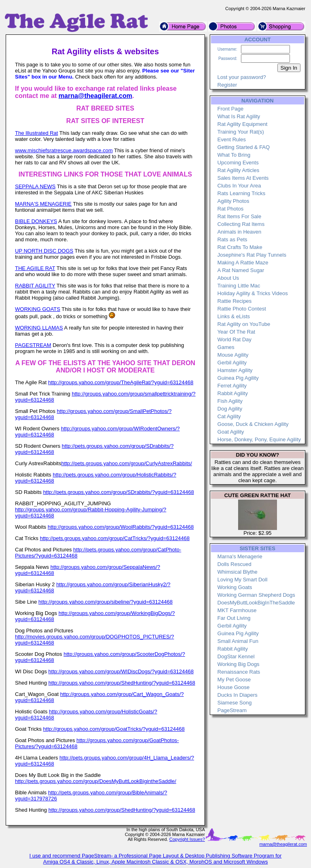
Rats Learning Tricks (242, 193)
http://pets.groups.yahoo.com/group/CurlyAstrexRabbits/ (127, 463)
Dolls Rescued (234, 564)
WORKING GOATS (38, 309)
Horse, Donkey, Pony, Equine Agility (259, 439)
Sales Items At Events (243, 178)
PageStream (232, 710)
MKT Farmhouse (237, 610)
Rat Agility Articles (238, 170)
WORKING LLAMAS (39, 328)
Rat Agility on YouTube (244, 324)
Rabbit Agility (233, 393)
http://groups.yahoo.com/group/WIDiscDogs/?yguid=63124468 (121, 671)
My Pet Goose (234, 680)
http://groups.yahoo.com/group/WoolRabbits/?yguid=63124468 (121, 527)
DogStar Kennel (236, 656)
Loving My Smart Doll (243, 580)
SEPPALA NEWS (35, 186)
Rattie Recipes (235, 301)
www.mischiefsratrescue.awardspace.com (64, 150)
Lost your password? (242, 77)
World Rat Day (234, 339)
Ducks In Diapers (238, 695)
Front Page (230, 109)
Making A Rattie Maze (243, 263)
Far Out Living (234, 618)
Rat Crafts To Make (240, 247)
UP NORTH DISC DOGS (44, 251)
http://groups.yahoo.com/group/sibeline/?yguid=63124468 (105, 602)
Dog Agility (230, 409)
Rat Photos (230, 209)
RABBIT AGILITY (35, 286)
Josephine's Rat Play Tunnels (252, 255)
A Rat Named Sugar (241, 270)
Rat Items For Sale (239, 216)
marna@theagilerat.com (96, 96)
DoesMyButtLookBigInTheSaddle (256, 603)
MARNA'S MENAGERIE (43, 204)
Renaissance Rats (239, 672)
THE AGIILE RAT (35, 268)
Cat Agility (229, 416)
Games (226, 347)
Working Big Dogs (239, 664)
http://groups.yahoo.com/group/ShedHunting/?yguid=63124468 (121, 683)
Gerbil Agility (232, 363)
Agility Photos (233, 201)
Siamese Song (235, 703)
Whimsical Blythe (238, 572)
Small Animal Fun (238, 641)
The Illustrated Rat (36, 133)
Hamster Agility (235, 370)
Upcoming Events (238, 163)
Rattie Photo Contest (242, 309)
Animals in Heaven (239, 232)
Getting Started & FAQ (244, 147)
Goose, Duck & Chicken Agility (253, 424)
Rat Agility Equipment (243, 124)
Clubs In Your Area (239, 186)
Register (227, 85)
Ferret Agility (232, 386)
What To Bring (234, 155)
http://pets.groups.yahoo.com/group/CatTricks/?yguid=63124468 (115, 538)
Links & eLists (234, 316)
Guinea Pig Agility (238, 378)
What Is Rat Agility (239, 116)
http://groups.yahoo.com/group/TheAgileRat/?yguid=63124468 (121, 382)
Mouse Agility (233, 355)
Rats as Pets (232, 239)
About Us (228, 278)
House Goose (234, 687)
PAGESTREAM (33, 345)
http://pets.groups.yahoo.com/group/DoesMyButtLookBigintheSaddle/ (96, 781)
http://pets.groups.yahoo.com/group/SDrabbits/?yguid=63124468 (118, 492)
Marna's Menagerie (240, 556)
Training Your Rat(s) (241, 132)
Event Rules (232, 139)
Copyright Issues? (187, 839)
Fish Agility (230, 401)
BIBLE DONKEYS (36, 221)
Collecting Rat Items (241, 224)
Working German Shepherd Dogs (256, 595)
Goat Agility (231, 432)
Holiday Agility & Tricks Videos (253, 293)
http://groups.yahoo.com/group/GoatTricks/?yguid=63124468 (114, 729)
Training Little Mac (239, 286)
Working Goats (235, 587)
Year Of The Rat (236, 332)
